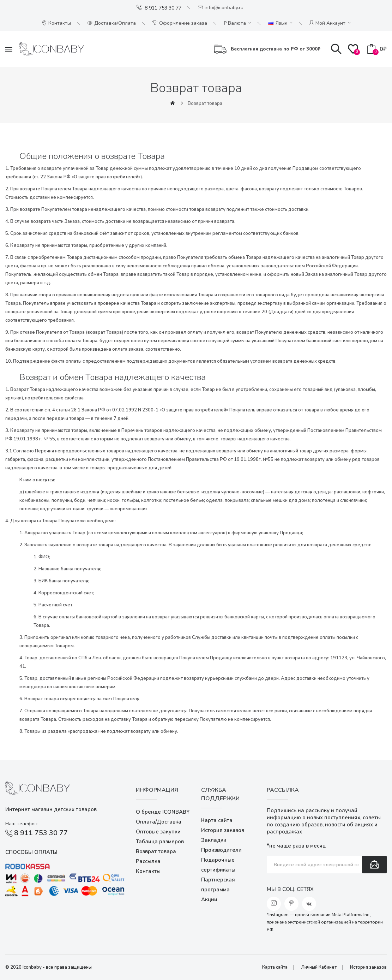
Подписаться (374, 865)
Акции (209, 899)
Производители (221, 850)
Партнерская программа (218, 885)
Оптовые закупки (158, 832)
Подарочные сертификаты (218, 865)
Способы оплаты (31, 852)
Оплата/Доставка (159, 822)
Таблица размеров (160, 842)
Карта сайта (217, 820)
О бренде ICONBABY (163, 812)
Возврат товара (205, 103)
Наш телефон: (22, 824)
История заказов (223, 830)
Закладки (214, 840)
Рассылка (148, 861)
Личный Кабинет (319, 967)
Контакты (148, 871)
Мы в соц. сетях (290, 889)
